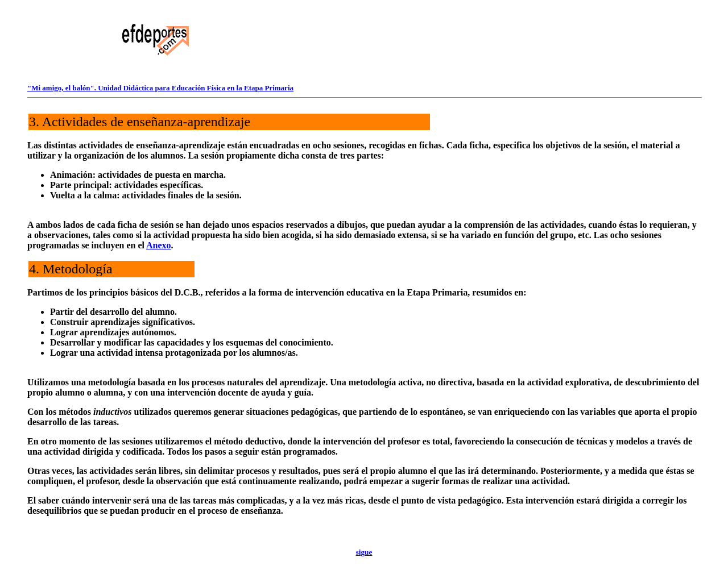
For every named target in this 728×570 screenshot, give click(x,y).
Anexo (159, 245)
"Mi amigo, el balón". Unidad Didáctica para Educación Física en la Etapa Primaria (160, 88)
